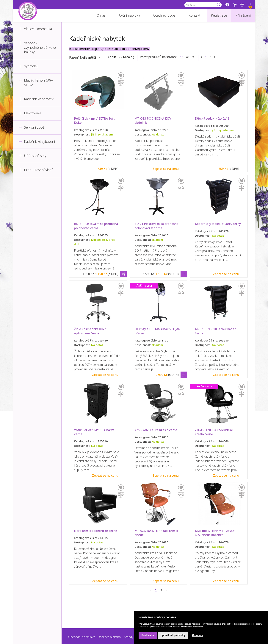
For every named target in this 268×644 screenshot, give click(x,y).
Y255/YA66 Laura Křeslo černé (156, 430)
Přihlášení (243, 15)
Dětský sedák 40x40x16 (212, 119)
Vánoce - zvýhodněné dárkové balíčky (37, 48)
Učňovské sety (32, 156)
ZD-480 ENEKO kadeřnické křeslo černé (214, 432)
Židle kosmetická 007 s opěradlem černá (91, 331)
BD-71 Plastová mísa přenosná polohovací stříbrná (157, 226)
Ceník (112, 57)
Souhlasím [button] (148, 635)
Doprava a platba (109, 637)
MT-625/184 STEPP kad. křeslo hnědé (157, 533)
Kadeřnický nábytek (36, 99)
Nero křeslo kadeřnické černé (96, 531)
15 (182, 57)
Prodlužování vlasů (36, 170)
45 (188, 57)
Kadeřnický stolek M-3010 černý (218, 224)
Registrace (219, 15)
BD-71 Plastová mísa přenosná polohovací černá (96, 226)
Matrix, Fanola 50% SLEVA (36, 83)
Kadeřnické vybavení (37, 142)
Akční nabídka (129, 15)
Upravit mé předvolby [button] (173, 635)
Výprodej (28, 66)
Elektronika (30, 113)
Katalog (129, 57)
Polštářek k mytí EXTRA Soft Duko (95, 121)
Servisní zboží (32, 127)
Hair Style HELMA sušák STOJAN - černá (158, 331)
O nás (101, 15)
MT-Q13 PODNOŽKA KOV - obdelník (154, 121)
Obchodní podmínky (82, 637)
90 (194, 57)
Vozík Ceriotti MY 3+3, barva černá (95, 432)
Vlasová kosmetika (35, 29)
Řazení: (74, 58)
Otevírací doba (164, 15)
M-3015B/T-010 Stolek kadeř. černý (216, 331)
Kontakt (194, 15)
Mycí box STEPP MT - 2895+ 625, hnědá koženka (215, 533)
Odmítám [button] (198, 635)
